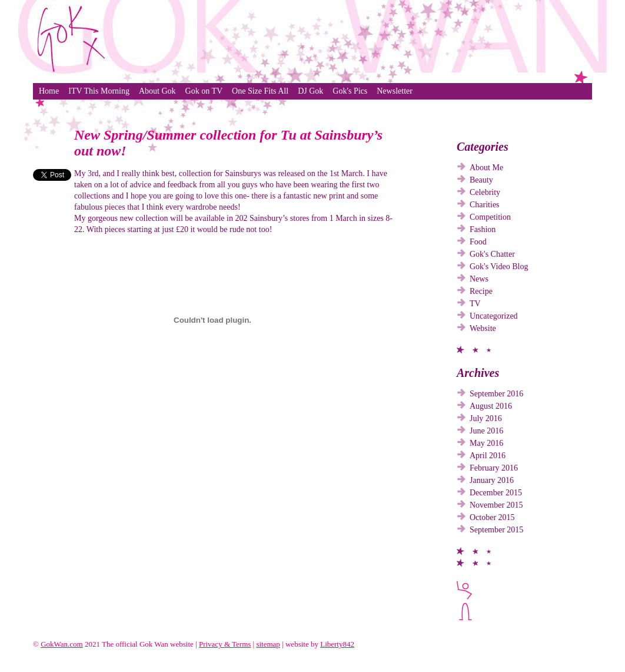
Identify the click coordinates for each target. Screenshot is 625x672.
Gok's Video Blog (499, 267)
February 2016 (494, 468)
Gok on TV (204, 91)
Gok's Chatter (492, 254)
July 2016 (486, 418)
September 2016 (496, 394)
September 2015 (496, 530)
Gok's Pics (350, 91)
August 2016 (491, 406)
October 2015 (492, 517)
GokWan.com (62, 644)
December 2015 (496, 493)
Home (49, 91)
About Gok (157, 91)
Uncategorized (494, 316)
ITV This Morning (99, 91)
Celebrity (485, 192)
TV (475, 304)
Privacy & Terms (225, 644)
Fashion (483, 229)
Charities (485, 205)
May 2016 (486, 443)
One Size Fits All (260, 91)
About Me (486, 168)
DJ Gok (310, 91)
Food (478, 242)
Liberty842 (337, 644)
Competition (490, 217)
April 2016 (488, 456)
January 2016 (492, 480)
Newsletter (395, 91)
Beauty (481, 180)
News (479, 279)
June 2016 (486, 431)
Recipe (481, 291)
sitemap (268, 644)
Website (483, 328)
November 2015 (496, 505)
